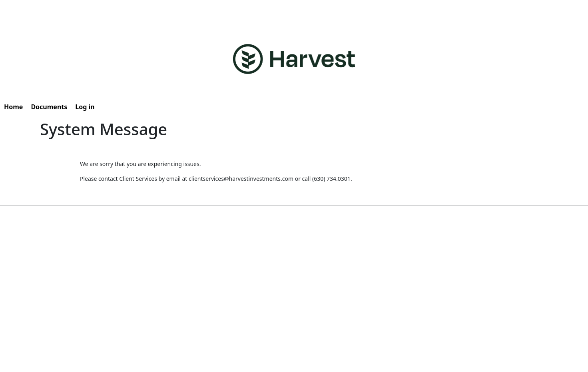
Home (13, 107)
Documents (49, 107)
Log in (85, 107)
